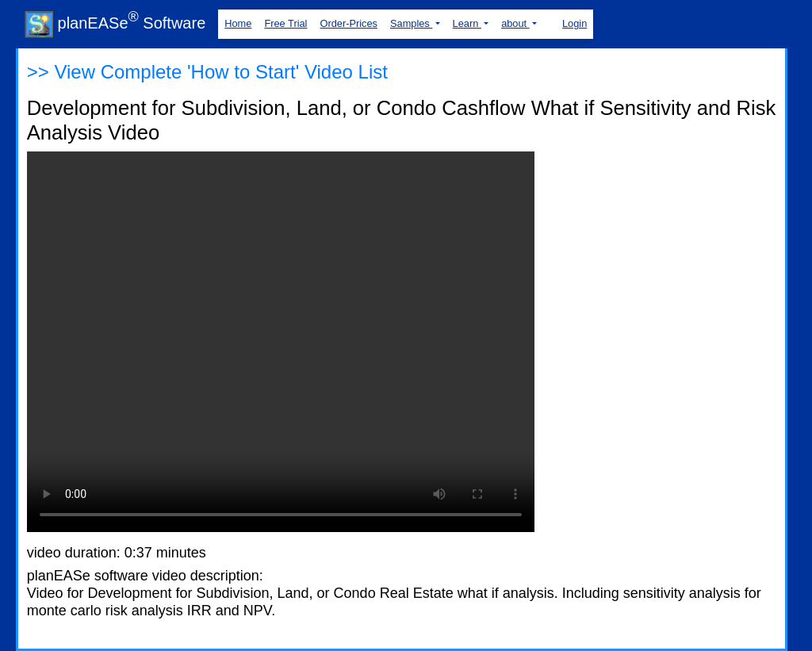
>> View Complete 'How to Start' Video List (207, 72)
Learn (467, 23)
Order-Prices (349, 23)
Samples (411, 23)
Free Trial (285, 23)
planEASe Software (115, 23)
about (515, 23)
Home (238, 23)
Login (575, 23)
